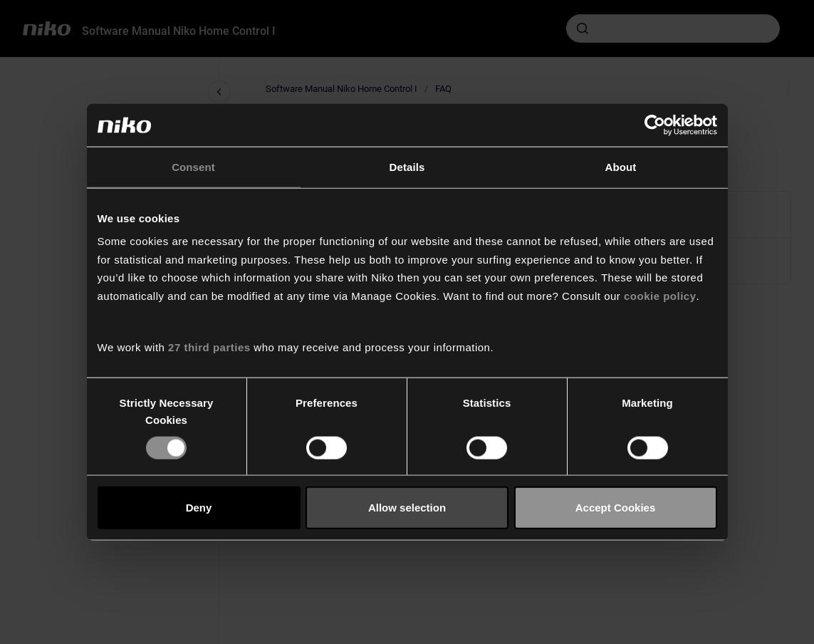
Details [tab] (407, 167)
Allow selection (407, 508)
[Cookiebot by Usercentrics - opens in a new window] (655, 125)
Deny (199, 508)
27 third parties (209, 347)
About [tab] (621, 167)
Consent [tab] (193, 167)
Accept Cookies (616, 508)
